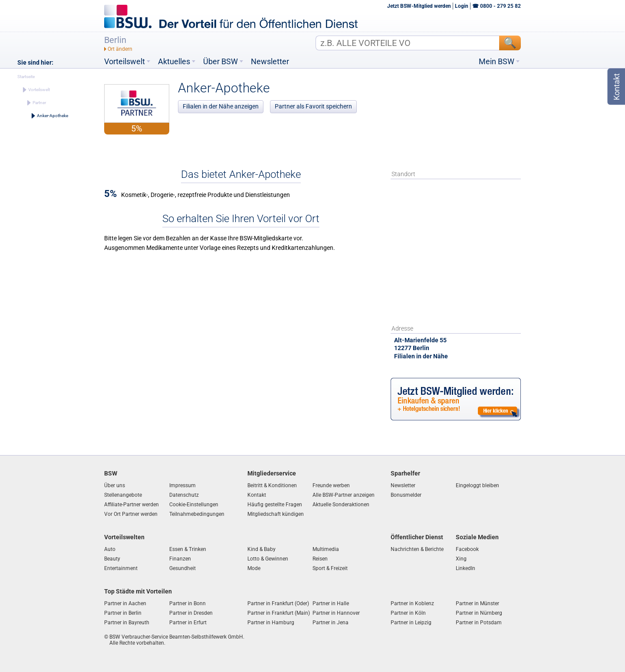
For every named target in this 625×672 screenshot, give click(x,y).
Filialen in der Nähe (421, 356)
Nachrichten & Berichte (417, 549)
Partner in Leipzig (411, 623)
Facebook (467, 549)
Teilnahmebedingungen (197, 514)
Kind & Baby (262, 549)
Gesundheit (183, 568)
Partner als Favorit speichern (313, 106)
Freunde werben (331, 485)
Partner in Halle (331, 603)
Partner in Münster (477, 603)
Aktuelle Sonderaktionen (341, 505)
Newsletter (270, 62)
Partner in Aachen (125, 603)
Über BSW (220, 62)
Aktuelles (174, 62)
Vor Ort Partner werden (131, 514)
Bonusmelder (406, 495)
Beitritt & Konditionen (272, 485)
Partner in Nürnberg (479, 613)
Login (462, 6)
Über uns (115, 485)
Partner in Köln (408, 613)
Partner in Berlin (123, 613)
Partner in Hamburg (271, 623)
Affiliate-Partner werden (132, 505)
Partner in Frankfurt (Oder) (278, 603)
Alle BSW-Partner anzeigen (344, 495)
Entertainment (121, 568)
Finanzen (180, 559)
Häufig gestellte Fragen (275, 505)
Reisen (320, 559)
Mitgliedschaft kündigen (276, 514)
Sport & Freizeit (330, 568)
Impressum (183, 485)
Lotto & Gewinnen (268, 559)
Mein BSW (497, 62)
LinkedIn (465, 568)
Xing (461, 559)
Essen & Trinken (188, 549)
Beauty (112, 559)
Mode (254, 568)
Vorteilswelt (125, 62)
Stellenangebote (123, 495)
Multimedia (326, 549)
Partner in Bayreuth (127, 623)
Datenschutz (184, 495)
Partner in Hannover (336, 613)
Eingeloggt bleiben (477, 485)
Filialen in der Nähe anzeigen (221, 106)
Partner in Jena (331, 623)
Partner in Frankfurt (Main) (279, 613)
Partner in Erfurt (188, 623)
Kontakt (257, 495)
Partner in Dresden (191, 613)
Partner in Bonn (187, 603)
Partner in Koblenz (412, 603)
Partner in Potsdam (479, 623)
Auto (110, 549)
